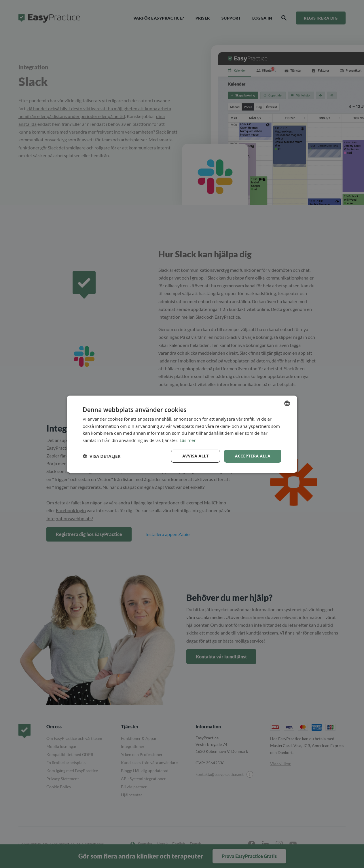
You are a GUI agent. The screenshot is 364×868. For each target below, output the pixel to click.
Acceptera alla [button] (253, 456)
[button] (102, 456)
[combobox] (287, 403)
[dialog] (182, 434)
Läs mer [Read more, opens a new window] (188, 440)
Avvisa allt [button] (195, 456)
